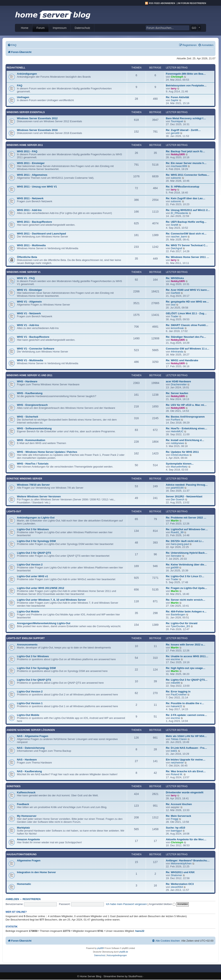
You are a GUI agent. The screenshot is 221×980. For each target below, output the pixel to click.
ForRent (176, 420)
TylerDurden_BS (180, 626)
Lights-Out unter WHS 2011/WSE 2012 (41, 588)
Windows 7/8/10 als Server (33, 485)
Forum (40, 28)
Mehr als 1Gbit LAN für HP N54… (186, 736)
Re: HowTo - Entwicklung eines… (187, 428)
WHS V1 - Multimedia (30, 360)
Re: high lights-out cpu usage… (186, 668)
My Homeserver (27, 816)
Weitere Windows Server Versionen (39, 496)
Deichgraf (176, 248)
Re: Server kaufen (177, 393)
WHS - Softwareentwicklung (34, 428)
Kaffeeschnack (26, 792)
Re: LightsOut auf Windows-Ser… (187, 529)
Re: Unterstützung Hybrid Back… (187, 553)
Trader (175, 316)
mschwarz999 (179, 166)
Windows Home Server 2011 (25, 145)
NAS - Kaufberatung (29, 771)
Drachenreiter (179, 384)
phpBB (100, 948)
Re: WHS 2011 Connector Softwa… (188, 175)
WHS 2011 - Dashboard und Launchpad (41, 234)
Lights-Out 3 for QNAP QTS (34, 680)
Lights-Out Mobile (28, 612)
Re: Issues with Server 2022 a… (186, 645)
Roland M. (177, 774)
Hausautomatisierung (22, 854)
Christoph (177, 77)
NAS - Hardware (27, 760)
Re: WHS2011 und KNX (180, 872)
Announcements (27, 645)
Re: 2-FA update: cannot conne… (186, 715)
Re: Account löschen (179, 804)
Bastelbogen (178, 614)
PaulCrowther (179, 694)
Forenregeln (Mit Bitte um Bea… (186, 74)
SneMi (175, 225)
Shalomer (176, 875)
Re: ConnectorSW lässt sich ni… (186, 234)
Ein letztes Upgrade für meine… (186, 760)
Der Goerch (178, 499)
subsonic (176, 178)
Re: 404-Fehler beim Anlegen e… (186, 612)
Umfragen (23, 97)
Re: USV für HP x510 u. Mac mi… (186, 405)
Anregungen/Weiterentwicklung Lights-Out (44, 623)
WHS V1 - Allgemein (29, 302)
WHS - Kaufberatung (30, 393)
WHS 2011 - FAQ (27, 151)
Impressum (60, 28)
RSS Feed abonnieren (162, 3)
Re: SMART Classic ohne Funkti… (187, 325)
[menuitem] (12, 45)
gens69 (175, 133)
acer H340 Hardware (178, 381)
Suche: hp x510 (176, 828)
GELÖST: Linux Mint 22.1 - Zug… (186, 313)
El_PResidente (179, 213)
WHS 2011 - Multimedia (31, 245)
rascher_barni (179, 237)
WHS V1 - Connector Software (36, 349)
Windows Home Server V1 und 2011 (29, 375)
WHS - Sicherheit (27, 417)
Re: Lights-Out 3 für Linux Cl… (185, 576)
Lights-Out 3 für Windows (33, 529)
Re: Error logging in (178, 692)
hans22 (140, 931)
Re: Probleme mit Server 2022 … (186, 518)
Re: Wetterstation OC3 (180, 884)
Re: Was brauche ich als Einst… (186, 771)
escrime (175, 659)
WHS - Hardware (27, 381)
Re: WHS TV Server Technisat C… (187, 245)
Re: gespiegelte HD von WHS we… (187, 302)
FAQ (20, 85)
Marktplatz (23, 828)
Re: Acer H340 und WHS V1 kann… (188, 290)
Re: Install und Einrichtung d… (185, 440)
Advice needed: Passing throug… (187, 485)
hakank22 (177, 706)
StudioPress (135, 976)
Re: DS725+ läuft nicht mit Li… (185, 541)
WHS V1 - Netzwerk (29, 313)
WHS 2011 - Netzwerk (30, 198)
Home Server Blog (91, 976)
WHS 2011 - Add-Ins (29, 210)
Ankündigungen (27, 74)
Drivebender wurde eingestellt (185, 792)
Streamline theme (114, 976)
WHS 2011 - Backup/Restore (34, 222)
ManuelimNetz (179, 467)
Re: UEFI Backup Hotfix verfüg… (186, 222)
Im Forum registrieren (192, 3)
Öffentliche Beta (27, 257)
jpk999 (175, 568)
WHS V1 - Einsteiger (29, 290)
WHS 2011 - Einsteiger (31, 163)
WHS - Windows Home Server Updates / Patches (47, 452)
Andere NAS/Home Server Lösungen (31, 730)
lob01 (174, 751)
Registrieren (32, 899)
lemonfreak (177, 328)
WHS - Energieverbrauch (32, 405)
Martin (175, 521)
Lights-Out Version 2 (30, 565)
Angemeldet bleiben (162, 904)
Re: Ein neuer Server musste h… (186, 163)
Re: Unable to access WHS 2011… (187, 656)
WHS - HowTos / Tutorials (33, 464)
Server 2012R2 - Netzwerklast (184, 496)
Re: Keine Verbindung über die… (186, 565)
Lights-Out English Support (26, 638)
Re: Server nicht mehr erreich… (186, 600)
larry (174, 88)
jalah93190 (177, 488)
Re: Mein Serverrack (178, 816)
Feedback (23, 804)
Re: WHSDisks (175, 278)
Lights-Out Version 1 (30, 703)
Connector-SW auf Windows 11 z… (188, 349)
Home (25, 28)
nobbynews (177, 443)
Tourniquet (177, 121)
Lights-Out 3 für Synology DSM (36, 541)
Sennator (176, 556)
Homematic (24, 884)
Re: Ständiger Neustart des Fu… (186, 337)
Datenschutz (82, 28)
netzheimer (177, 763)
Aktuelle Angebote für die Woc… (186, 839)
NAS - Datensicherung (31, 748)
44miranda (177, 352)
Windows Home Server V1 (23, 272)
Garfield (175, 293)
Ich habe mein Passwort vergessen (126, 904)
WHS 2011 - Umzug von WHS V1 (37, 187)
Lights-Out (14, 511)
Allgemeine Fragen (29, 860)
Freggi (175, 819)
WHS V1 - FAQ (26, 278)
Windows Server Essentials (26, 112)
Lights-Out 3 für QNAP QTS (34, 553)
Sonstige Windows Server (24, 479)
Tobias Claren (179, 739)
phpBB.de (124, 952)
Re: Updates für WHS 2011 (182, 452)
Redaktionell (16, 68)
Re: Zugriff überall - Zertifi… (183, 130)
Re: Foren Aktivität (177, 97)
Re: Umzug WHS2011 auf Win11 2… (188, 210)
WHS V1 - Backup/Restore (33, 337)
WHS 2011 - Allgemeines (32, 175)
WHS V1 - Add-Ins (28, 325)
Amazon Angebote (28, 839)
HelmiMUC (177, 431)
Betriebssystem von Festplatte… (186, 85)
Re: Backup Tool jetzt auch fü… (185, 151)
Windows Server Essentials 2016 (37, 130)
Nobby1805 (178, 154)
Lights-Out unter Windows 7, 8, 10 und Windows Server (51, 600)
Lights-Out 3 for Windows (33, 656)
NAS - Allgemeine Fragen (33, 736)
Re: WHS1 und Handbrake (182, 360)
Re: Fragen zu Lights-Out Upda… (186, 588)
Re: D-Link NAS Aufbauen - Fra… (186, 748)
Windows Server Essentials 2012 (37, 118)
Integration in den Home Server (36, 872)
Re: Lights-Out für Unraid (182, 623)
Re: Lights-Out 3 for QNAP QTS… (187, 680)
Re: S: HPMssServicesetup (183, 187)
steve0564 (177, 887)
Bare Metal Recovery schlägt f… (186, 118)
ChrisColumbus (180, 455)
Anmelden (12, 899)
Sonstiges (14, 786)
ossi (173, 305)
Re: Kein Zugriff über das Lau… (186, 198)
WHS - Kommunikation (31, 440)
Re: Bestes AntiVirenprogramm (185, 417)
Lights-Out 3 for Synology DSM (36, 668)
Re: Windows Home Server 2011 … (188, 257)
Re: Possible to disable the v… (185, 703)
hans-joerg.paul (180, 544)
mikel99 (175, 683)
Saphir (175, 100)
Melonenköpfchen (181, 863)
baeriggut (176, 831)
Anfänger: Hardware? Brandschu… (188, 860)
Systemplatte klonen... (180, 464)
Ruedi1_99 (177, 532)
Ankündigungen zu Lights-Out (36, 518)
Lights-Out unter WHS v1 (32, 576)
